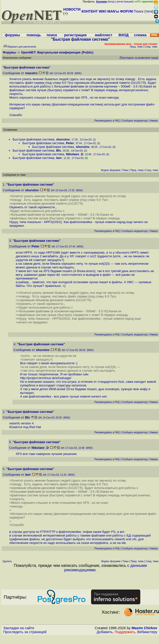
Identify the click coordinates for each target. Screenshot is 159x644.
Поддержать (125, 632)
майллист (104, 35)
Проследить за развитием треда (139, 58)
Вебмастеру (147, 632)
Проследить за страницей (25, 632)
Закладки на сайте (19, 628)
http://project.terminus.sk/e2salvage (45, 378)
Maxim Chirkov (144, 628)
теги (149, 11)
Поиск (139, 11)
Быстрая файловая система (33, 139)
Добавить (105, 632)
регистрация (125, 1)
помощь (34, 35)
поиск (52, 35)
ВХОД (123, 35)
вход (111, 1)
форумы (12, 35)
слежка (140, 35)
